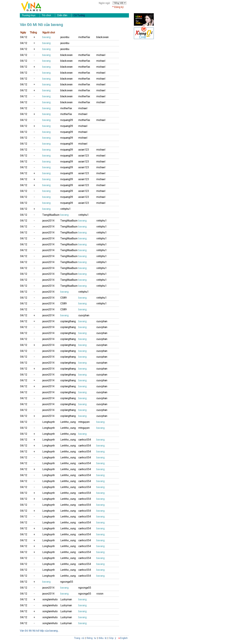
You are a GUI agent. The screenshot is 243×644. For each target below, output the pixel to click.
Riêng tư (91, 638)
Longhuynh (49, 422)
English (124, 638)
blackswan (102, 37)
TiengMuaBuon (51, 215)
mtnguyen (84, 422)
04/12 (24, 37)
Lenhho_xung (68, 422)
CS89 (63, 298)
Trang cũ (79, 638)
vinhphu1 (65, 209)
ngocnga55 (67, 582)
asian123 (84, 150)
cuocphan (84, 315)
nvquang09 (67, 120)
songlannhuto (50, 599)
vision (100, 594)
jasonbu (65, 37)
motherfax (84, 37)
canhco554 (85, 440)
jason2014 (48, 221)
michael (101, 55)
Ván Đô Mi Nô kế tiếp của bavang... (40, 631)
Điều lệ (103, 638)
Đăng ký (119, 7)
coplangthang (68, 321)
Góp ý (113, 638)
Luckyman (66, 599)
